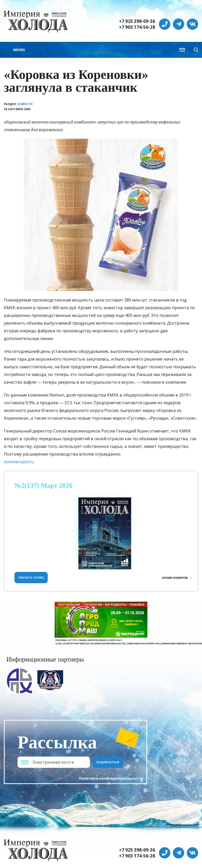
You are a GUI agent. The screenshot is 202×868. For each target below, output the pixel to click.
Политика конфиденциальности (111, 778)
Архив (175, 578)
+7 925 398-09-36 (137, 21)
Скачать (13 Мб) (31, 577)
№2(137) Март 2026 (43, 485)
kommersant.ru (19, 462)
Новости (25, 104)
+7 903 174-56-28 (137, 27)
